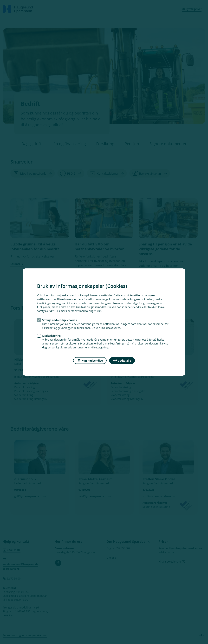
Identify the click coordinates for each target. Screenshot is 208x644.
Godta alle (122, 360)
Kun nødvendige (90, 360)
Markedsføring (51, 336)
